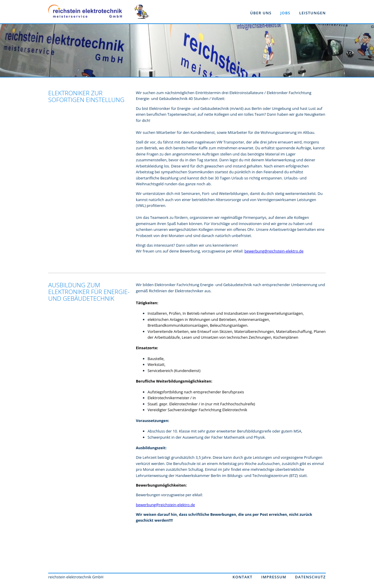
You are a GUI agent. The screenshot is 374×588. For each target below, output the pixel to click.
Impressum (274, 577)
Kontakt (243, 577)
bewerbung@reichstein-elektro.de (274, 251)
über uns (261, 13)
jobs (285, 13)
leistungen (312, 13)
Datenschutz (310, 577)
